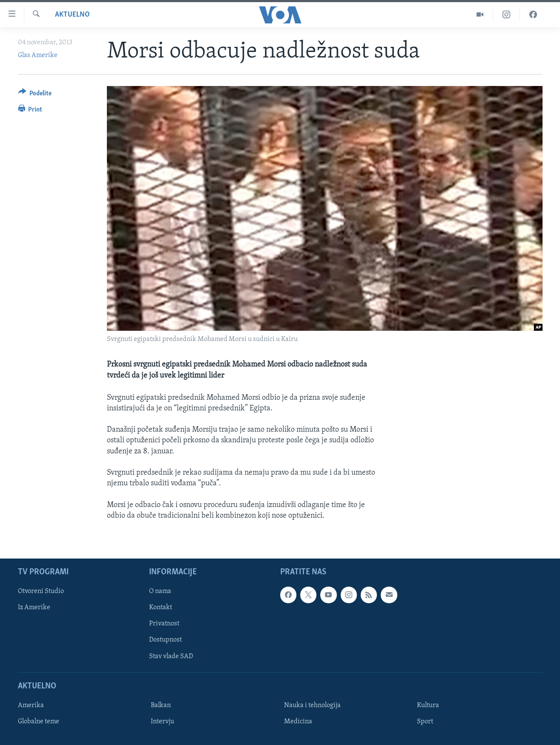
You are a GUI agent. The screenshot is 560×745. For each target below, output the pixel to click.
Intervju (162, 722)
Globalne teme (39, 722)
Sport (425, 722)
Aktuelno (72, 15)
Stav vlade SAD (171, 656)
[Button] (35, 95)
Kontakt (161, 607)
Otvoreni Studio (41, 591)
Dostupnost (165, 640)
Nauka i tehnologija (312, 705)
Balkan (161, 705)
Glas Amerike (38, 55)
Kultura (428, 705)
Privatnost (164, 624)
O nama (160, 591)
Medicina (298, 722)
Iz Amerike (34, 607)
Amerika (31, 705)
